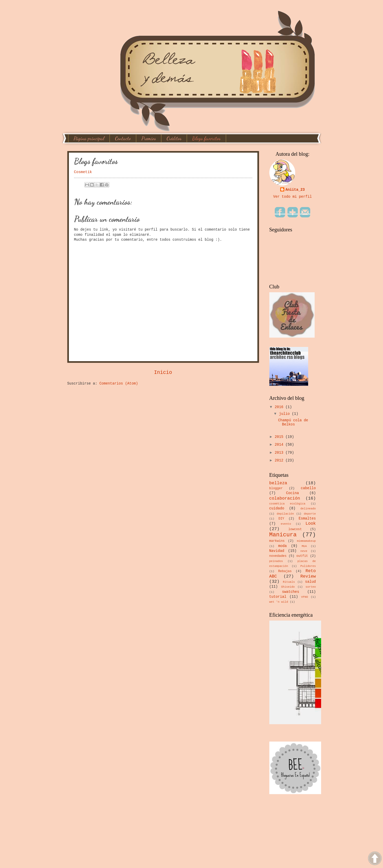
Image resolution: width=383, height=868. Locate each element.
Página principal (89, 138)
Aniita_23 (295, 190)
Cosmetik (83, 172)
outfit (302, 556)
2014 (280, 445)
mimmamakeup (306, 541)
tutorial (278, 597)
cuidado (277, 508)
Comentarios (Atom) (119, 384)
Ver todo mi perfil (292, 197)
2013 (280, 453)
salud (310, 582)
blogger (276, 488)
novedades (278, 556)
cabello (308, 488)
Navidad (277, 551)
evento (286, 524)
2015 (280, 437)
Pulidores (308, 566)
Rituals (289, 582)
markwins (277, 541)
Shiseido (288, 587)
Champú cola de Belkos (293, 423)
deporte (310, 514)
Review (308, 576)
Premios (149, 138)
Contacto (123, 138)
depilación (285, 514)
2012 (280, 461)
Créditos (174, 138)
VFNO (305, 597)
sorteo (311, 587)
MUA (304, 546)
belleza (278, 483)
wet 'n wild (279, 602)
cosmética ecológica (287, 504)
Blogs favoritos (206, 138)
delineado (308, 509)
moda (282, 546)
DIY (281, 519)
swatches (291, 592)
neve (304, 551)
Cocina (293, 493)
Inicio (163, 373)
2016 (280, 407)
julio (285, 414)
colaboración (285, 498)
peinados (276, 561)
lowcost (295, 529)
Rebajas (285, 571)
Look (311, 524)
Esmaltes (307, 519)
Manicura (283, 535)
